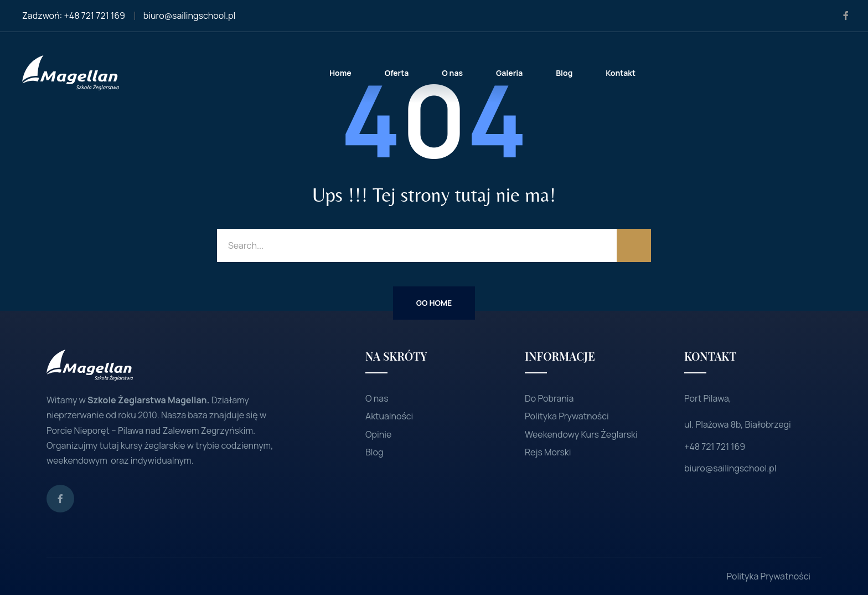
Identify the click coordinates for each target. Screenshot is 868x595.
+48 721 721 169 (95, 16)
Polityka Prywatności (567, 416)
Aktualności (389, 416)
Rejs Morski (548, 452)
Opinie (378, 434)
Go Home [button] (434, 303)
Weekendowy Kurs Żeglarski (581, 434)
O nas (377, 398)
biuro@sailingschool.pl (189, 16)
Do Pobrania (549, 398)
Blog (374, 452)
